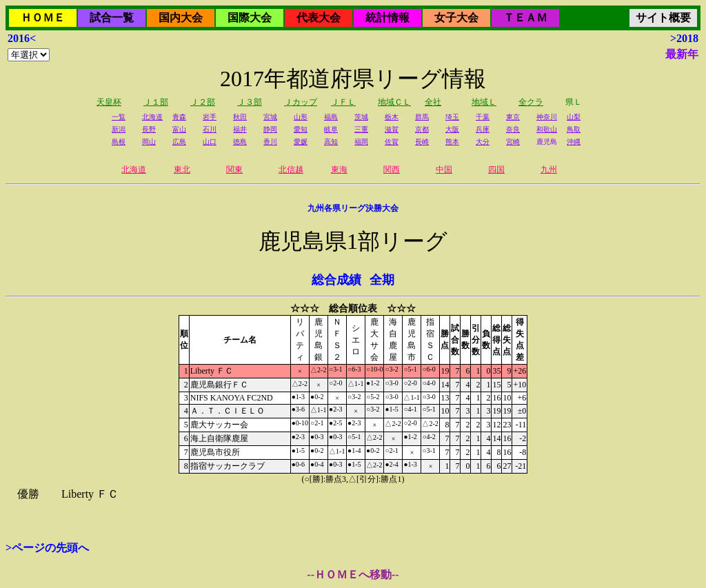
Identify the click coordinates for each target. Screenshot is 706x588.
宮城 (270, 117)
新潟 (119, 129)
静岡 (270, 129)
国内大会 (181, 18)
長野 (149, 129)
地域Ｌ (484, 102)
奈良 (513, 129)
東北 (182, 170)
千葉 (483, 117)
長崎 (422, 142)
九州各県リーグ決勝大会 (353, 208)
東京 (513, 117)
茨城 (361, 117)
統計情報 (387, 18)
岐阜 (331, 129)
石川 (210, 129)
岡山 (149, 142)
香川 (270, 142)
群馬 (422, 117)
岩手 (210, 117)
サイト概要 (663, 18)
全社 (433, 102)
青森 (179, 117)
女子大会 (456, 18)
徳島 (240, 142)
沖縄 (574, 142)
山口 (210, 142)
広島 (179, 142)
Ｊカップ (301, 102)
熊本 (452, 142)
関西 (392, 170)
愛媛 (301, 142)
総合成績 (336, 280)
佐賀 (392, 142)
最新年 (682, 54)
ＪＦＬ (343, 102)
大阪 (452, 129)
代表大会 (319, 18)
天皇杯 (109, 102)
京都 (422, 129)
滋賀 (392, 129)
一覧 (119, 117)
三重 (361, 129)
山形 (301, 117)
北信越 (291, 170)
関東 (234, 170)
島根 (119, 142)
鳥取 (574, 129)
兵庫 (483, 129)
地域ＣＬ (394, 102)
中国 (444, 170)
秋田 (240, 117)
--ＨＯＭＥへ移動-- (353, 575)
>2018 (684, 38)
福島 (331, 117)
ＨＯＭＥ (43, 18)
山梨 (574, 117)
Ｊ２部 (203, 102)
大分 (483, 142)
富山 (179, 129)
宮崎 (513, 142)
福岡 (361, 142)
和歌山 (547, 129)
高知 (331, 142)
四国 (496, 170)
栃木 (392, 117)
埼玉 (452, 117)
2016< (22, 38)
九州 (549, 170)
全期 (382, 280)
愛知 (301, 129)
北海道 (152, 117)
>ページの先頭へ (47, 548)
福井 (240, 129)
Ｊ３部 (250, 102)
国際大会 (250, 18)
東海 (339, 170)
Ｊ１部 (156, 102)
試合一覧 (112, 18)
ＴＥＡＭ (525, 18)
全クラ (531, 102)
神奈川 (547, 117)
